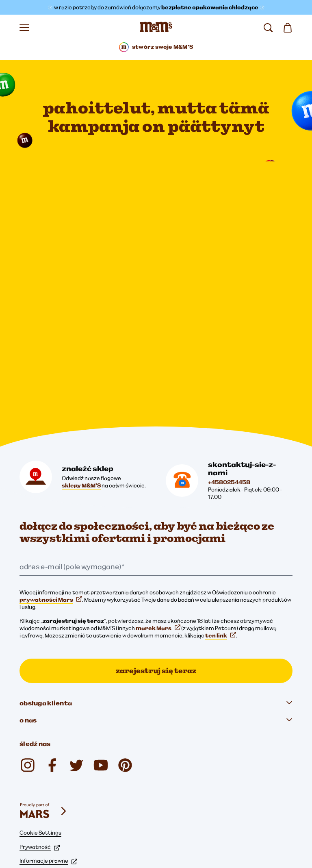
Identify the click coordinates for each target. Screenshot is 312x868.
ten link (221, 536)
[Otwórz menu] (24, 28)
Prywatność (40, 748)
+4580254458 (229, 383)
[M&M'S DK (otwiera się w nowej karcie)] (52, 666)
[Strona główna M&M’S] (156, 28)
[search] (268, 28)
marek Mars (158, 529)
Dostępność (40, 789)
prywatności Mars (51, 500)
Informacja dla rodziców (55, 803)
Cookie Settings (40, 733)
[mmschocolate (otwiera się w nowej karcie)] (28, 666)
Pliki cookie (38, 775)
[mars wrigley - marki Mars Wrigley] (44, 712)
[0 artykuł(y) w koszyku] (288, 28)
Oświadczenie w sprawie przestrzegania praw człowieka (95, 817)
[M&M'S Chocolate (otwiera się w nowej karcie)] (125, 666)
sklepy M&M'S (81, 386)
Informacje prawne (48, 761)
